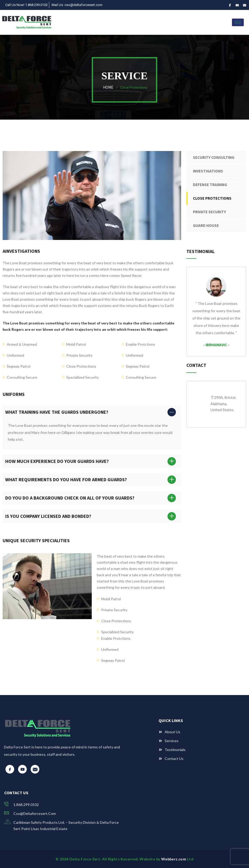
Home (109, 87)
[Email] (244, 5)
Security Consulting (214, 157)
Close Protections (212, 198)
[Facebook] (230, 5)
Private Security (209, 212)
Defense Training (210, 185)
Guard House (206, 225)
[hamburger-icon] (238, 22)
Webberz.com (174, 859)
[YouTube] (237, 5)
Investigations (208, 171)
